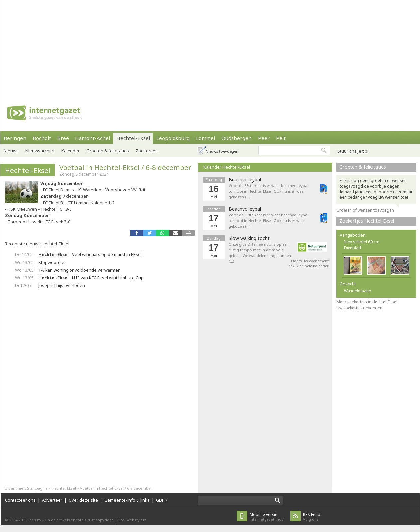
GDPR (162, 500)
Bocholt (42, 138)
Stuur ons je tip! (353, 151)
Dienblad (352, 248)
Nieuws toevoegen (222, 151)
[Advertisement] (152, 47)
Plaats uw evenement (310, 261)
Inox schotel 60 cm (362, 242)
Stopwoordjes (52, 262)
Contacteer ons (20, 500)
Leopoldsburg (173, 138)
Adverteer (52, 500)
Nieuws (11, 151)
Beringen (15, 138)
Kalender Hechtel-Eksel (227, 167)
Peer (264, 138)
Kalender (70, 151)
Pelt (281, 138)
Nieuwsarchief (40, 151)
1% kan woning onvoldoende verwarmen (79, 270)
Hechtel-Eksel (133, 138)
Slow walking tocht (249, 238)
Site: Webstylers (132, 520)
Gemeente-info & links (127, 500)
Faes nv (34, 520)
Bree (63, 138)
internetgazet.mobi (267, 517)
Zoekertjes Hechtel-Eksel (367, 221)
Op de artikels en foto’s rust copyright (79, 520)
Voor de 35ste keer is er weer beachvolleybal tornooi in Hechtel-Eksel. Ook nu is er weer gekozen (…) (269, 191)
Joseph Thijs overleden (62, 285)
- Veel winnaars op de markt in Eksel (90, 254)
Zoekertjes (147, 151)
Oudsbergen (237, 138)
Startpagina (37, 488)
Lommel (206, 138)
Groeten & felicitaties (108, 151)
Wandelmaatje (357, 291)
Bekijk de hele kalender (308, 266)
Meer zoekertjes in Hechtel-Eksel (367, 302)
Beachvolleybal (245, 180)
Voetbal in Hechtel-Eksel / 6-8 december (125, 167)
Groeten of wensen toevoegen (365, 210)
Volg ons (312, 517)
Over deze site (83, 500)
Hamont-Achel (93, 138)
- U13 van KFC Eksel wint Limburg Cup (91, 278)
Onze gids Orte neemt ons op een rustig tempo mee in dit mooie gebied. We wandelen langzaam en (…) (260, 253)
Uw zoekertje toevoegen (359, 308)
